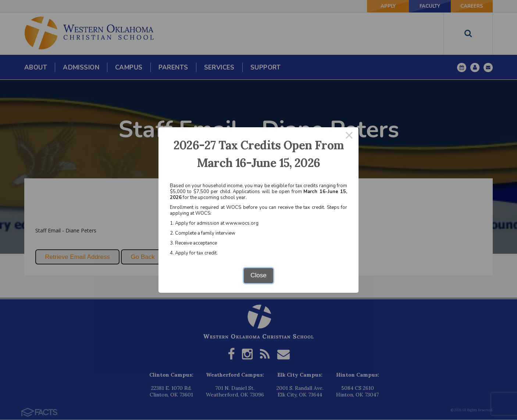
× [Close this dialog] (349, 137)
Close (258, 275)
